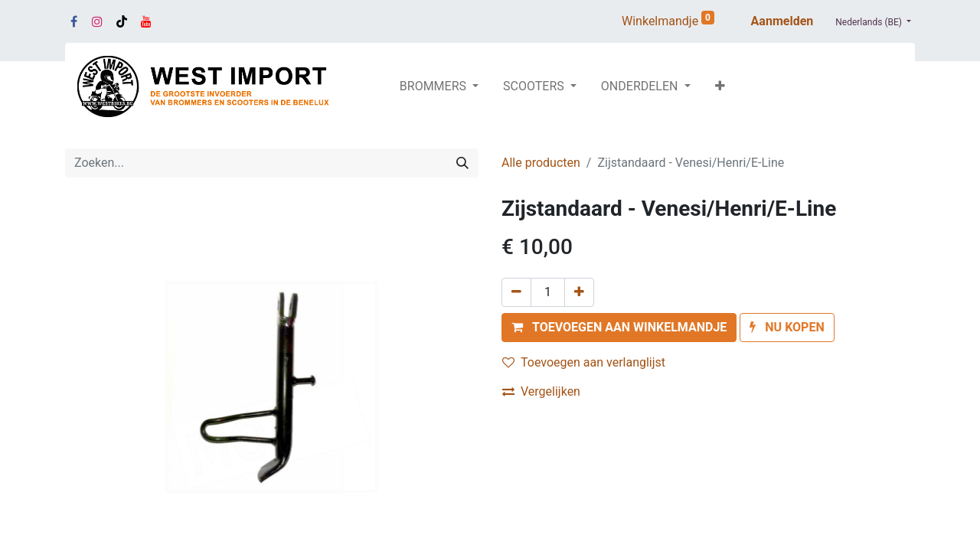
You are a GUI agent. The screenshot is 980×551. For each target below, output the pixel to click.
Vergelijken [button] (541, 391)
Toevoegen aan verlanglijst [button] (584, 362)
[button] (720, 86)
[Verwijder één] (516, 292)
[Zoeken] (462, 163)
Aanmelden (782, 21)
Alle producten (541, 163)
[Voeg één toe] (579, 292)
